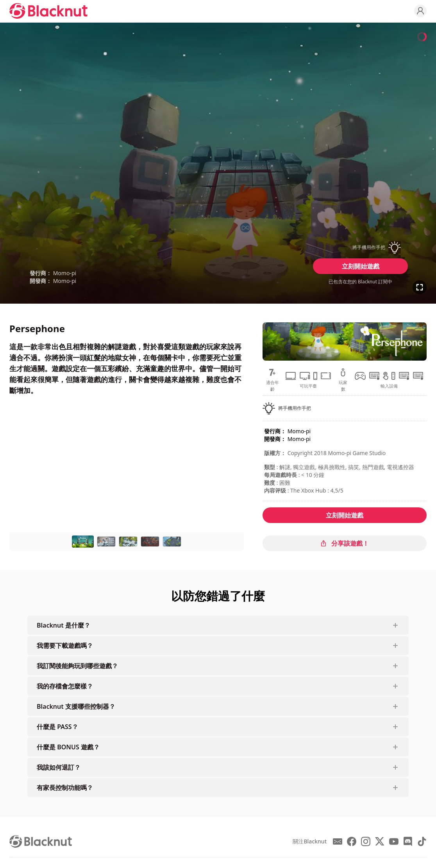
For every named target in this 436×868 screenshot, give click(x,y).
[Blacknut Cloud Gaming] (48, 11)
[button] (361, 247)
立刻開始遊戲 (361, 266)
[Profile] (420, 11)
